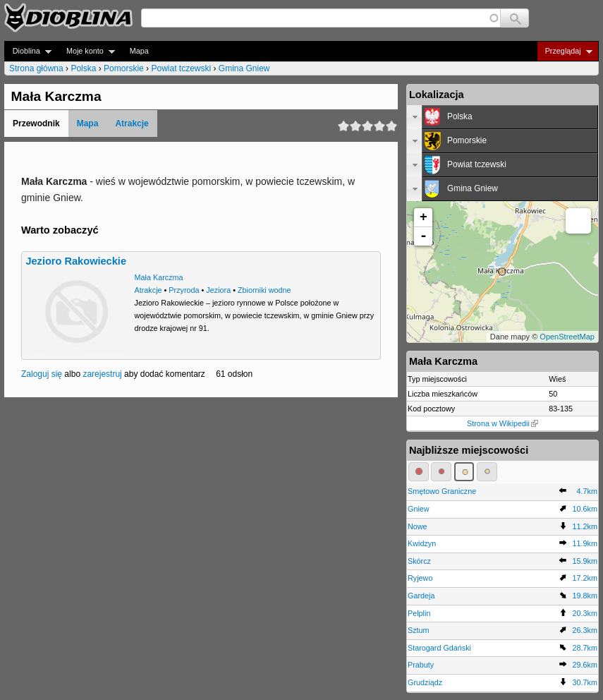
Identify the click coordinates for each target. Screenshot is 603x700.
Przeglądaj (565, 51)
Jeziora (218, 290)
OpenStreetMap (567, 337)
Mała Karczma (159, 277)
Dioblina (28, 51)
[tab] (502, 117)
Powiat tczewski (181, 68)
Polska (83, 68)
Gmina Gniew (244, 68)
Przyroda (184, 290)
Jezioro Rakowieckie (76, 261)
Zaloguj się (42, 374)
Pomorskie (124, 68)
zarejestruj (102, 374)
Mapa (139, 51)
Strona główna (36, 68)
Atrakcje (132, 123)
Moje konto (86, 51)
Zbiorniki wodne (264, 290)
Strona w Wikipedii (502, 423)
